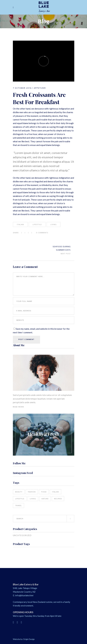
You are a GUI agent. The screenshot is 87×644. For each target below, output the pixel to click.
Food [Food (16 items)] (44, 492)
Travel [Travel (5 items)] (18, 505)
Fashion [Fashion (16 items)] (32, 492)
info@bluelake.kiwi (24, 595)
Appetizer (40, 88)
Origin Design (29, 639)
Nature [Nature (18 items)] (45, 499)
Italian (20, 224)
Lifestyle (37, 224)
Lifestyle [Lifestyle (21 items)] (20, 499)
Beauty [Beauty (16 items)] (19, 492)
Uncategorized (22, 535)
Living (54, 224)
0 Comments (42, 233)
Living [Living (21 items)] (33, 499)
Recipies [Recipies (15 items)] (58, 499)
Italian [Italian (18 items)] (55, 492)
